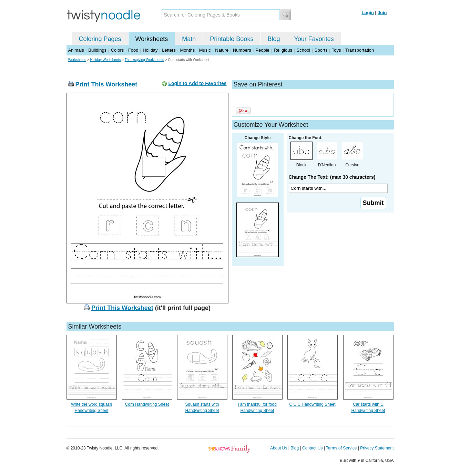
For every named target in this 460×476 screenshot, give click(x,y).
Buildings (97, 50)
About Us (279, 448)
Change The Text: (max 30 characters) (332, 177)
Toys (336, 50)
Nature (222, 50)
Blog (274, 39)
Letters (169, 50)
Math (189, 39)
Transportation (360, 50)
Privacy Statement (377, 448)
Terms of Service (341, 448)
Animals (76, 50)
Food (133, 50)
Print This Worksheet (106, 84)
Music (205, 50)
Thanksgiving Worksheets (144, 60)
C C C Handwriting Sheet (312, 404)
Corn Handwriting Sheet (147, 404)
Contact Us (312, 448)
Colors (117, 50)
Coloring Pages (100, 39)
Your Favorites (314, 39)
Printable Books (232, 39)
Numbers (242, 50)
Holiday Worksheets (106, 60)
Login (368, 13)
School (304, 50)
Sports (321, 50)
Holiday (150, 50)
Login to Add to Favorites (197, 83)
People (262, 50)
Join (382, 13)
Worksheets (152, 39)
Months (188, 50)
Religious (283, 50)
